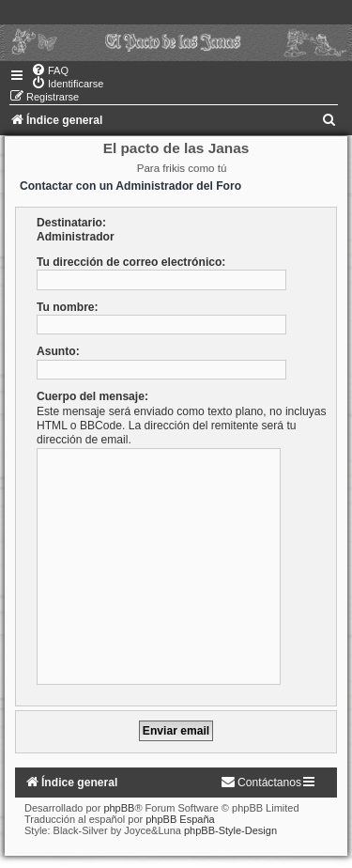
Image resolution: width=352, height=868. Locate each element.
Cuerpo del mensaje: (92, 396)
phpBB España (180, 819)
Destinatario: (71, 223)
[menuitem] (50, 70)
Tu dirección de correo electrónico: (131, 262)
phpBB (119, 808)
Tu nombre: (68, 307)
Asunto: (58, 351)
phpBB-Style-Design (230, 830)
